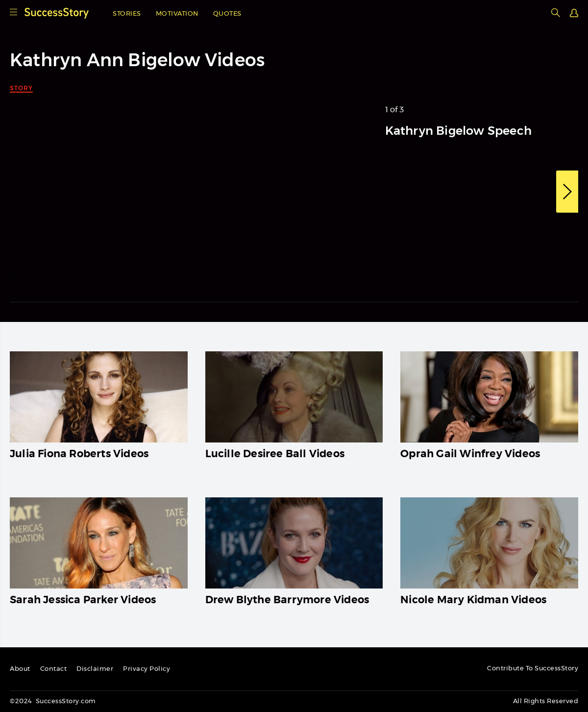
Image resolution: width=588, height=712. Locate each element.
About (20, 669)
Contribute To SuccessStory (533, 669)
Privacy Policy (147, 669)
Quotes (227, 14)
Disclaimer (95, 669)
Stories (127, 14)
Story (21, 88)
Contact (54, 669)
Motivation (177, 14)
